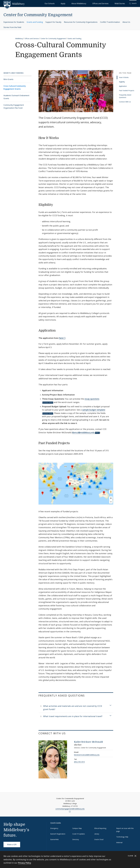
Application (123, 86)
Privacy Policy (25, 863)
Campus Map (77, 828)
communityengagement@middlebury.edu (70, 809)
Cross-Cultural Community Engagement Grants (15, 87)
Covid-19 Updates (79, 834)
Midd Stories (122, 3)
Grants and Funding (35, 22)
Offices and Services (108, 3)
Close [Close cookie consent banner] (132, 856)
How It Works (124, 77)
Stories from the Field (12, 27)
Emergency (54, 828)
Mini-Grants (8, 79)
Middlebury (19, 39)
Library (97, 834)
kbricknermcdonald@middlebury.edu (87, 755)
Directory (76, 839)
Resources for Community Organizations (81, 22)
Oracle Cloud (99, 839)
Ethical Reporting (100, 828)
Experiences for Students (14, 22)
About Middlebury (92, 3)
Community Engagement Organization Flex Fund (14, 106)
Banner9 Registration (58, 834)
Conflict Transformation (110, 22)
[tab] (76, 708)
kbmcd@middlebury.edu (83, 432)
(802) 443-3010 (79, 762)
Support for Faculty (53, 22)
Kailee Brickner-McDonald (88, 742)
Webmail (119, 842)
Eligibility (122, 82)
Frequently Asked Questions (125, 96)
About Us (126, 22)
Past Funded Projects (127, 91)
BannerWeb (54, 839)
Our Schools (72, 3)
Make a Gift (12, 845)
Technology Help (122, 837)
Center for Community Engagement (38, 15)
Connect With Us (125, 102)
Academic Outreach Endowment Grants (16, 97)
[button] (133, 3)
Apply (81, 3)
